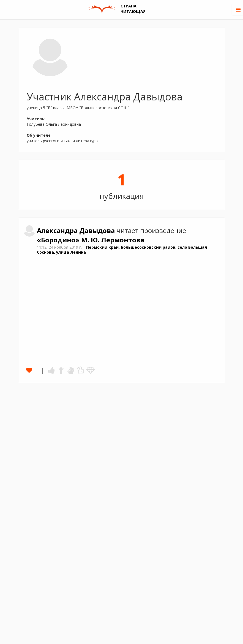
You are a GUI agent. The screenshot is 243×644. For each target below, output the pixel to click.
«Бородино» (59, 240)
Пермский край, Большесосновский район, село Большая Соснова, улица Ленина (122, 250)
